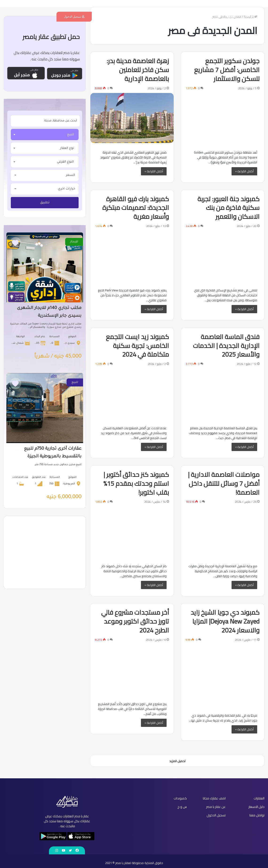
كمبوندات (187, 16)
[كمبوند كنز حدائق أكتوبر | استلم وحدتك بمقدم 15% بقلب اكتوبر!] (132, 531)
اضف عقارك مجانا (209, 16)
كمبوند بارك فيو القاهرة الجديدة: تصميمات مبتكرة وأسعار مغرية (136, 208)
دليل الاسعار (168, 16)
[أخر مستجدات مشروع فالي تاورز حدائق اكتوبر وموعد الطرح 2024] (132, 669)
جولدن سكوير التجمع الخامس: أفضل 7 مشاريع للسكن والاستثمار (227, 70)
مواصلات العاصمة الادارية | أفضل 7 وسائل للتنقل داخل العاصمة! (224, 483)
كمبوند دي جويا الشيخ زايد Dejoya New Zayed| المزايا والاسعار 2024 (225, 621)
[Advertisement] (45, 552)
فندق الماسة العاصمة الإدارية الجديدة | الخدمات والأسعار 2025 (226, 346)
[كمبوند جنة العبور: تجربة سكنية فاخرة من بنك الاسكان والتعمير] (223, 256)
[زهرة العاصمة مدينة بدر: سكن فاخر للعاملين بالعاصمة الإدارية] (132, 118)
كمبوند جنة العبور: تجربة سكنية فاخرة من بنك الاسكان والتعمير (228, 208)
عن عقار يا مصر (146, 16)
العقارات (231, 16)
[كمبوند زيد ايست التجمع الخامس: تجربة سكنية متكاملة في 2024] (132, 394)
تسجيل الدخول (74, 17)
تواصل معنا (111, 16)
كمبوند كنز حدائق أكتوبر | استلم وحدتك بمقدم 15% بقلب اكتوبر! (136, 483)
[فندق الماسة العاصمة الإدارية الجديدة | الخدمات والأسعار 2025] (223, 394)
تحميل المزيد (177, 761)
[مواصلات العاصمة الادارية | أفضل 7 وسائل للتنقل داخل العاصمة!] (223, 531)
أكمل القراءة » (244, 171)
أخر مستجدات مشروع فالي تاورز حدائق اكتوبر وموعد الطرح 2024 (135, 621)
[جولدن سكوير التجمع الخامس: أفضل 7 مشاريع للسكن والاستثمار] (223, 118)
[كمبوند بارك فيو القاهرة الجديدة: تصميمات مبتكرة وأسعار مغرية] (132, 256)
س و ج (128, 16)
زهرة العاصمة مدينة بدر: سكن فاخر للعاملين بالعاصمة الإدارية (138, 70)
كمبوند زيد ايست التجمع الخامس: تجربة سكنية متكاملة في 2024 (137, 346)
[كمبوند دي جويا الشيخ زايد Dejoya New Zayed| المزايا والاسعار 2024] (223, 675)
